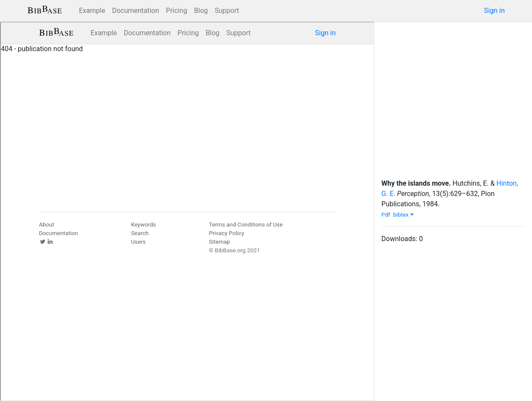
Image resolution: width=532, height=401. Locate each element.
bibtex (403, 215)
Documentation (136, 11)
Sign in (495, 11)
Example (92, 11)
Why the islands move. (416, 183)
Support (227, 11)
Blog (201, 11)
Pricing (177, 11)
